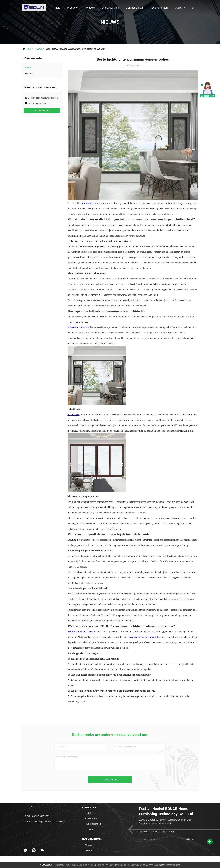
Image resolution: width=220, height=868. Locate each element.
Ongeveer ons (110, 8)
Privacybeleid (45, 865)
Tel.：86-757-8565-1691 (37, 816)
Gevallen (29, 73)
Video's (90, 8)
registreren (188, 839)
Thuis (29, 49)
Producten (73, 8)
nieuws (38, 49)
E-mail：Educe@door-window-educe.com (45, 822)
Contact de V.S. (135, 8)
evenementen (160, 8)
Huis (57, 8)
